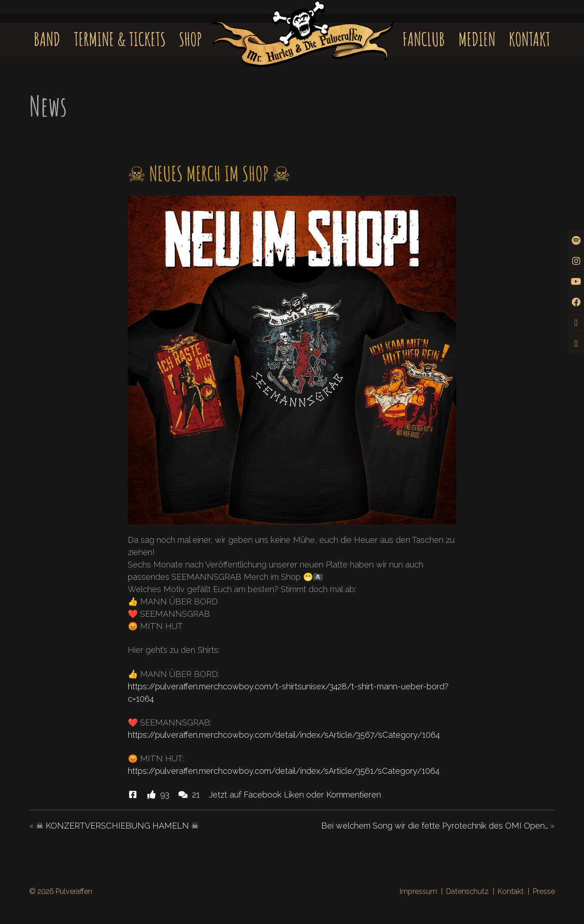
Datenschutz (467, 891)
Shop (190, 39)
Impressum (418, 891)
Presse (544, 891)
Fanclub (424, 39)
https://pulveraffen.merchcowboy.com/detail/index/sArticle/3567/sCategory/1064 (284, 735)
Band (47, 39)
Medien (477, 39)
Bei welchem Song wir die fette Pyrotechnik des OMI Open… (435, 826)
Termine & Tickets (120, 39)
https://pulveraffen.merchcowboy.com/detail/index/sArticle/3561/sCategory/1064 (284, 771)
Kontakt (529, 39)
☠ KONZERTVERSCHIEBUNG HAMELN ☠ (117, 826)
